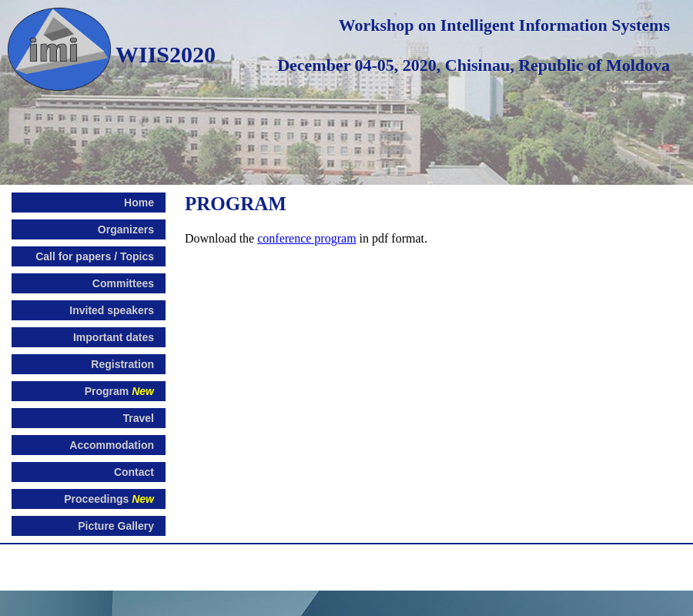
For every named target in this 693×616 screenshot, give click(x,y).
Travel (139, 418)
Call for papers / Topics (95, 256)
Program (119, 391)
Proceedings (109, 499)
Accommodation (112, 445)
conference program (306, 238)
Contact (134, 472)
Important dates (114, 337)
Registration (122, 364)
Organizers (126, 229)
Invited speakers (112, 310)
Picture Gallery (116, 526)
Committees (123, 283)
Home (139, 203)
